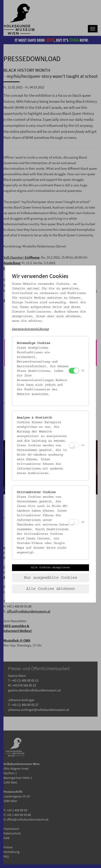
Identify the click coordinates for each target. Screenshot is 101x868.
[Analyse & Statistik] (74, 445)
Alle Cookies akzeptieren (50, 568)
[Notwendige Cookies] (74, 371)
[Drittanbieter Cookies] (74, 522)
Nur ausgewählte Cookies (50, 578)
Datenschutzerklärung (30, 329)
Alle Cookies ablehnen (50, 589)
